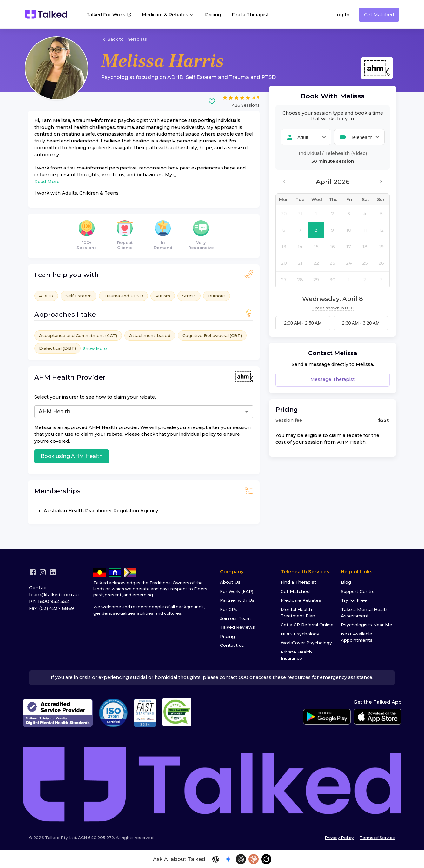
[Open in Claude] (254, 859)
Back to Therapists (124, 39)
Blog (346, 582)
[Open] (247, 412)
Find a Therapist (250, 15)
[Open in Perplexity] (241, 859)
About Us (230, 582)
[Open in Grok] (266, 859)
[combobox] (118, 412)
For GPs (229, 609)
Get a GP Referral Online (307, 625)
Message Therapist (333, 379)
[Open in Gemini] (228, 859)
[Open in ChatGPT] (215, 859)
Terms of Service (378, 838)
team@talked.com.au (54, 595)
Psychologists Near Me (367, 625)
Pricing (213, 15)
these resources (292, 677)
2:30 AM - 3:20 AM (361, 323)
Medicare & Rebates (168, 15)
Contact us (232, 645)
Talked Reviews (237, 627)
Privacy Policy (339, 838)
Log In (342, 15)
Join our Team (235, 618)
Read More (47, 182)
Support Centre (358, 591)
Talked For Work (109, 15)
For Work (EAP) (237, 591)
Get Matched (379, 15)
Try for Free (354, 600)
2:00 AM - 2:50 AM (303, 323)
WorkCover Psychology (306, 643)
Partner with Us (237, 600)
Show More (95, 349)
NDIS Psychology (300, 634)
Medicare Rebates (301, 600)
